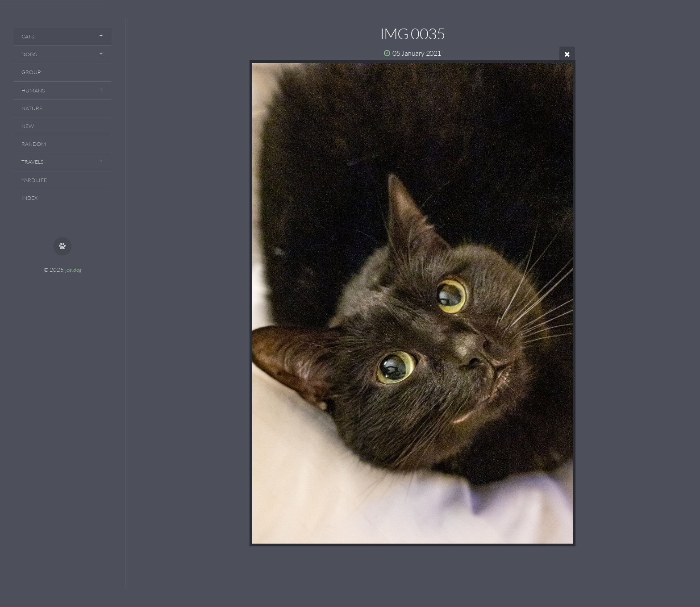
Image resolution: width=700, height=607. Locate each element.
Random (34, 144)
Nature (32, 108)
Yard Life (34, 180)
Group (31, 72)
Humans (33, 90)
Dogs (29, 54)
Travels (32, 162)
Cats (28, 36)
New (28, 126)
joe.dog (73, 270)
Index (29, 198)
